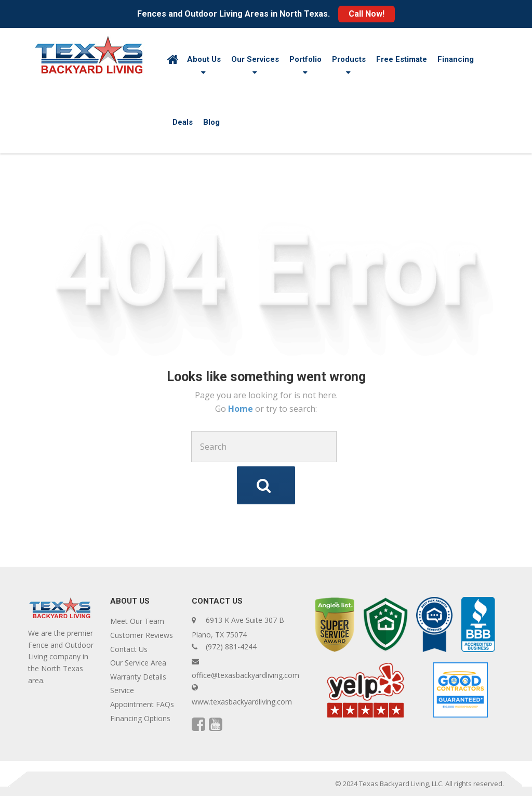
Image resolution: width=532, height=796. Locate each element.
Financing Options (140, 718)
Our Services (255, 59)
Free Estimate (402, 59)
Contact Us (129, 649)
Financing (456, 59)
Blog (211, 122)
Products (349, 59)
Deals (183, 122)
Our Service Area (138, 663)
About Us (204, 59)
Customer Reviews (142, 635)
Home (242, 409)
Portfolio (305, 59)
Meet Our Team (137, 621)
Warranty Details (138, 677)
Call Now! (367, 14)
